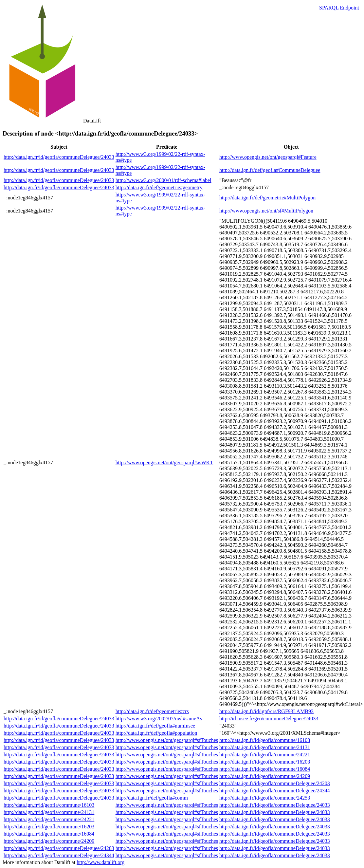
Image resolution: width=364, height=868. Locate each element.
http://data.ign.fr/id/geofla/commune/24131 (265, 747)
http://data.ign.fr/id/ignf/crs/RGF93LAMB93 (266, 711)
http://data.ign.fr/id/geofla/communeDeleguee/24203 (275, 783)
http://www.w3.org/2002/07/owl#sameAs (159, 719)
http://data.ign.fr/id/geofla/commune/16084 (265, 769)
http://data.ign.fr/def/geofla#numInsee (155, 726)
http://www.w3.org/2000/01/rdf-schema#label (164, 180)
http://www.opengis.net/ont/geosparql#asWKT (164, 462)
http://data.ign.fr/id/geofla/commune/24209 (265, 776)
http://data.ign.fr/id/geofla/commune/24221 (265, 755)
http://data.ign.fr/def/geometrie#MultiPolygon (267, 198)
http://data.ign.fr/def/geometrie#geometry (159, 187)
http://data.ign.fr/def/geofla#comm (152, 798)
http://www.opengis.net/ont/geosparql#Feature (268, 157)
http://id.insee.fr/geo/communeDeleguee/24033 (269, 719)
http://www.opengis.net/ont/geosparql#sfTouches (167, 740)
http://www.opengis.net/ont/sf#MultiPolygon (266, 211)
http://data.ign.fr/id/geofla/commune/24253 (265, 798)
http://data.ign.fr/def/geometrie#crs (152, 711)
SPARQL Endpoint (339, 8)
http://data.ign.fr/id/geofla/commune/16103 (265, 740)
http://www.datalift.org (100, 862)
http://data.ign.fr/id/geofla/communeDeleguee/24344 (275, 791)
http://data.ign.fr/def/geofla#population (156, 733)
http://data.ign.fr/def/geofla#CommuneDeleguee (270, 170)
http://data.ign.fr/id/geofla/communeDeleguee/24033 (59, 157)
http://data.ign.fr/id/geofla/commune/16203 (265, 762)
